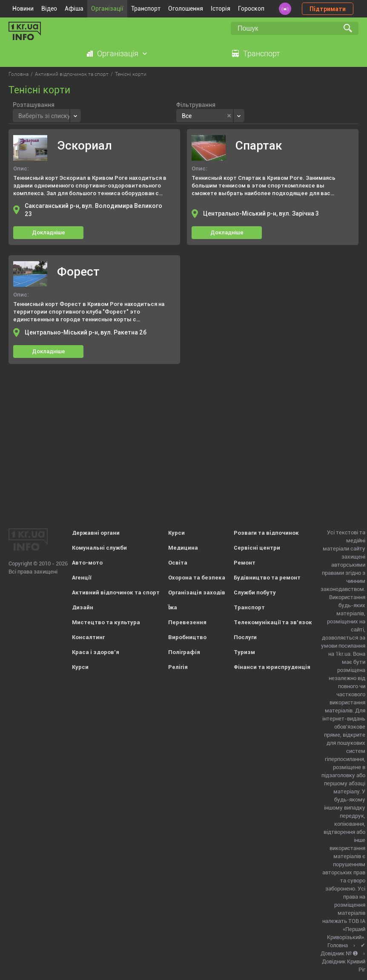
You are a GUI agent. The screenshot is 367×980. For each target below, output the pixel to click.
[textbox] (44, 115)
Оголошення (186, 9)
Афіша (74, 9)
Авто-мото (87, 563)
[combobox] (47, 116)
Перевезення (187, 622)
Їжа (173, 607)
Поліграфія (184, 652)
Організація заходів (197, 592)
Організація (118, 53)
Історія (221, 9)
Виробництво (187, 637)
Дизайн (83, 607)
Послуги (245, 637)
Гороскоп (251, 9)
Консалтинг (88, 637)
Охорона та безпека (197, 578)
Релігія (178, 667)
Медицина (183, 548)
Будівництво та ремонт (267, 578)
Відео (49, 9)
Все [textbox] (187, 116)
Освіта (178, 563)
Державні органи (96, 533)
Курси (80, 667)
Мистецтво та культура (106, 622)
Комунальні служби (99, 548)
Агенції (82, 578)
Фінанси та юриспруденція (272, 667)
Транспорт (146, 9)
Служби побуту (255, 592)
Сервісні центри (257, 548)
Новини (23, 9)
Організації (107, 9)
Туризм (244, 652)
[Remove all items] (229, 116)
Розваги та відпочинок (266, 533)
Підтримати (328, 9)
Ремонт (245, 563)
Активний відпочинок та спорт (116, 592)
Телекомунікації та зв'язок (273, 622)
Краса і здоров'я (96, 652)
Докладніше (49, 232)
